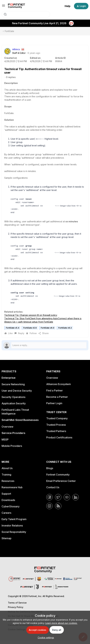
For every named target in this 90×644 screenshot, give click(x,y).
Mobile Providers (12, 449)
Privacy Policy (16, 610)
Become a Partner (57, 400)
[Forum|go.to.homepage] (17, 6)
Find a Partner (55, 394)
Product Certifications (59, 441)
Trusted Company (57, 422)
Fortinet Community (58, 478)
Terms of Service (17, 606)
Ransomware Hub (12, 491)
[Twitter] (58, 501)
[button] (3, 7)
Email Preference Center (61, 484)
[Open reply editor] (45, 349)
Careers (6, 516)
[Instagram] (49, 509)
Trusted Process (56, 428)
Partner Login (54, 407)
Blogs (50, 472)
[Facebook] (49, 501)
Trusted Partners (56, 434)
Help (67, 6)
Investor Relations (12, 529)
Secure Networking (13, 388)
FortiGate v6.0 (47, 331)
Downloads (8, 503)
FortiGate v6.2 (65, 331)
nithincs (16, 49)
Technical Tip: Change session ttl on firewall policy (31, 318)
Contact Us (53, 491)
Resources (8, 484)
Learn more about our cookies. (61, 623)
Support (6, 497)
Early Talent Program (14, 522)
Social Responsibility (14, 535)
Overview (7, 430)
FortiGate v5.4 (13, 331)
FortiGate (9, 31)
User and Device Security (17, 394)
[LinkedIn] (76, 501)
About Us (7, 472)
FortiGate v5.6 (30, 331)
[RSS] (58, 509)
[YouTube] (67, 501)
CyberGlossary (11, 510)
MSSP (5, 443)
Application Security (14, 407)
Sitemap (6, 542)
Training (6, 478)
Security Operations (13, 400)
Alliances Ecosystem (59, 387)
